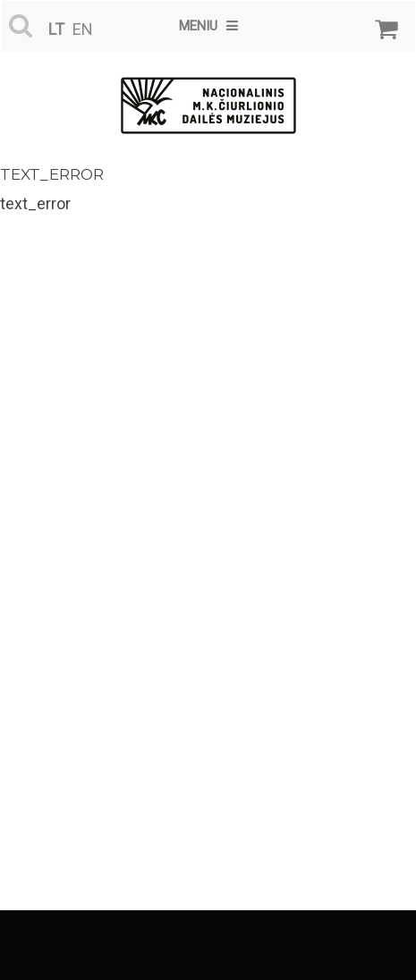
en (83, 29)
